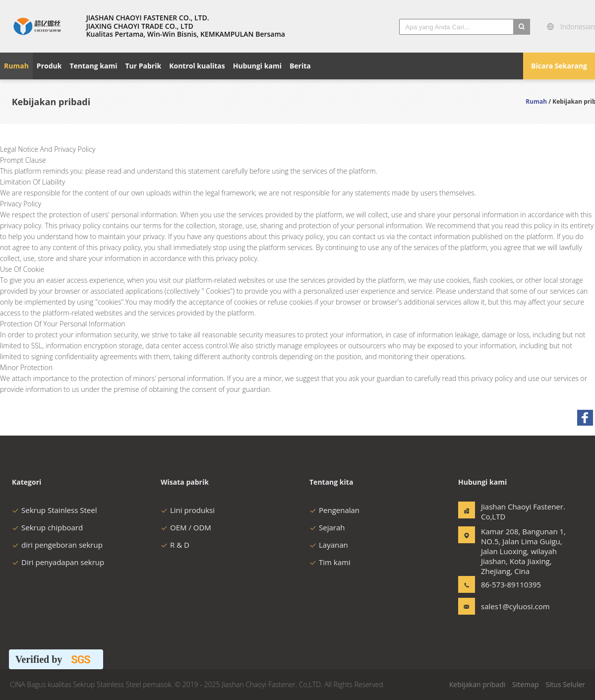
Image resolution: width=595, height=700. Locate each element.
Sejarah (327, 527)
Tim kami (330, 562)
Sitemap (525, 684)
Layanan (329, 545)
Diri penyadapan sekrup (58, 562)
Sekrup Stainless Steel (54, 510)
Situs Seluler (565, 684)
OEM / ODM (186, 527)
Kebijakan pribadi (477, 684)
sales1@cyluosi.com (512, 606)
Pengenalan (334, 510)
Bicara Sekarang (559, 66)
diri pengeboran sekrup (57, 545)
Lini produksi (188, 510)
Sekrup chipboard (47, 527)
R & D (175, 545)
